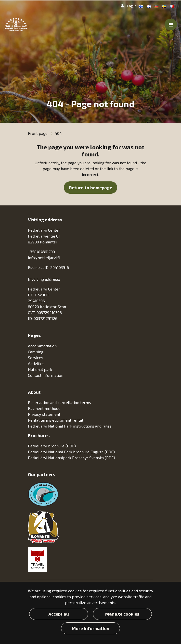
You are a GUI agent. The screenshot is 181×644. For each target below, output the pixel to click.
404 (58, 133)
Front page (38, 133)
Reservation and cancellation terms (59, 402)
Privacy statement (44, 414)
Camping (36, 352)
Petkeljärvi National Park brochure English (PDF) (71, 452)
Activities (37, 363)
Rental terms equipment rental (56, 420)
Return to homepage (91, 188)
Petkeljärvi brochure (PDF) (52, 446)
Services (36, 358)
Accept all (59, 614)
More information (91, 628)
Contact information (46, 375)
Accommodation (43, 346)
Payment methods (44, 408)
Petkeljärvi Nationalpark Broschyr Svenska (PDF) (71, 458)
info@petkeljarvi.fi (44, 258)
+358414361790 (41, 252)
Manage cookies (122, 614)
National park (40, 369)
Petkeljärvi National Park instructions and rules (70, 426)
